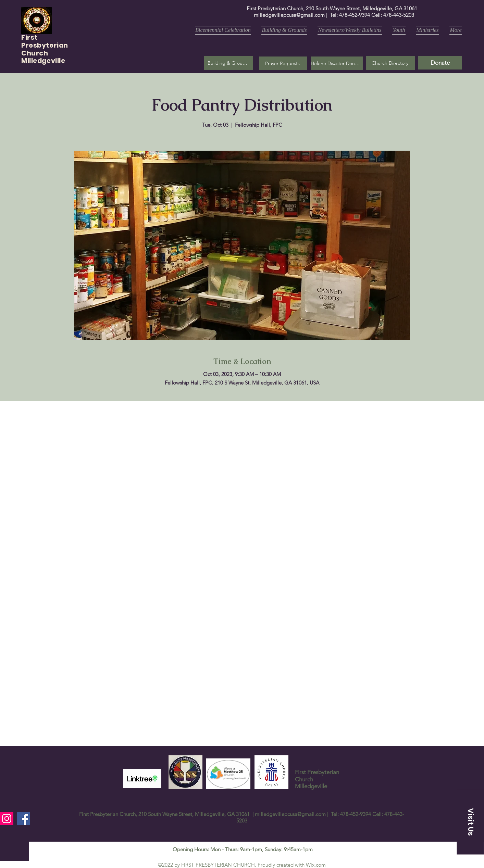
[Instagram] (7, 819)
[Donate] (440, 63)
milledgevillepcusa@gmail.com (289, 15)
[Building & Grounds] (228, 63)
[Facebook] (23, 819)
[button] (283, 63)
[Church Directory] (390, 63)
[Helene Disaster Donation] (337, 63)
